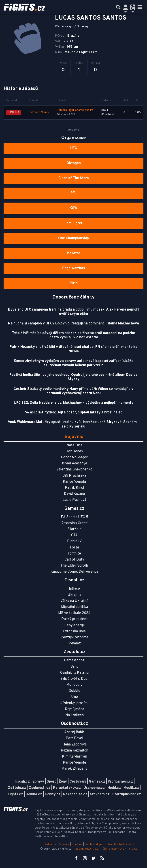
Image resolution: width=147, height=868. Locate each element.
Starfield (74, 529)
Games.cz (97, 782)
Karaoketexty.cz (67, 788)
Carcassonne (74, 661)
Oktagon (74, 163)
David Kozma (74, 494)
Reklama (50, 845)
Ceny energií (75, 625)
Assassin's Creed (74, 523)
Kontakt (119, 845)
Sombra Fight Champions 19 (75, 110)
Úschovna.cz (94, 788)
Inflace (74, 589)
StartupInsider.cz (127, 794)
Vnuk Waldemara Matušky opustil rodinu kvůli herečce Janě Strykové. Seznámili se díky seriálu (74, 424)
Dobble (75, 691)
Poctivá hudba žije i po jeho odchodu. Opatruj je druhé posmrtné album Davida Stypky (73, 377)
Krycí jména (75, 709)
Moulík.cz (131, 788)
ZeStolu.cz (17, 788)
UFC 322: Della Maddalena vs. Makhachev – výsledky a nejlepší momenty (74, 403)
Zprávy (38, 782)
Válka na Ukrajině (75, 601)
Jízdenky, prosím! (74, 703)
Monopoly (74, 685)
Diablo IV (74, 541)
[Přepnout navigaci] (126, 7)
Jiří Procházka (75, 476)
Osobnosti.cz (39, 788)
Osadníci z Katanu (74, 673)
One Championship (73, 238)
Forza (75, 548)
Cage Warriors (74, 268)
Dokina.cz (34, 794)
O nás (130, 845)
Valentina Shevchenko (74, 470)
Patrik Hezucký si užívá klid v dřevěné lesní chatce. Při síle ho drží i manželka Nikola (73, 349)
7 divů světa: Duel (75, 679)
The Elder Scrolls (75, 566)
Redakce (64, 845)
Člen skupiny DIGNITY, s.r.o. (120, 849)
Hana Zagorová (75, 745)
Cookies (77, 845)
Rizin (73, 283)
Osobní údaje (93, 845)
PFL (74, 193)
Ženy (63, 782)
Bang (74, 667)
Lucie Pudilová (74, 500)
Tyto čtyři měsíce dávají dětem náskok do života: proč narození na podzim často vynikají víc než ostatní (74, 335)
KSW (73, 208)
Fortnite (74, 554)
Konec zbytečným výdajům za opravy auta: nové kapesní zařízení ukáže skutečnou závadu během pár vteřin (74, 363)
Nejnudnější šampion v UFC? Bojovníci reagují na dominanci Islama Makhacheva (73, 324)
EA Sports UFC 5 (75, 517)
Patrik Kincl (75, 488)
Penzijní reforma (74, 637)
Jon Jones (75, 451)
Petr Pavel (75, 738)
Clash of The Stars (74, 178)
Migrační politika (75, 607)
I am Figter (73, 223)
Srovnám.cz (100, 794)
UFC (74, 148)
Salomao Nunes (39, 112)
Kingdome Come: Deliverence (75, 572)
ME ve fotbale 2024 (74, 613)
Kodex (108, 845)
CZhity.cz (53, 794)
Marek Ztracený (74, 769)
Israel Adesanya (75, 464)
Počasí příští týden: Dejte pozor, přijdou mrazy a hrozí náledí (73, 413)
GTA (74, 535)
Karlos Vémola (74, 482)
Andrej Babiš (74, 732)
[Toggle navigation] (140, 7)
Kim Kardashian (75, 757)
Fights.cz (15, 794)
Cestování (78, 782)
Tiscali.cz (22, 782)
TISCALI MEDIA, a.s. (87, 849)
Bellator (73, 253)
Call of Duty (74, 560)
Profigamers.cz (120, 782)
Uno (75, 697)
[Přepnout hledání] (118, 7)
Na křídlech (75, 715)
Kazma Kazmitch (75, 751)
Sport (51, 782)
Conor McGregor (74, 457)
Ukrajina (74, 595)
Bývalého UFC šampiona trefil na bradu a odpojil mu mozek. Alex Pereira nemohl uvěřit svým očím (74, 312)
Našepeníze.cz (75, 794)
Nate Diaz (74, 445)
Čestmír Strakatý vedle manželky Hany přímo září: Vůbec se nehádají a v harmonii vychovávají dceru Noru (73, 391)
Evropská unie (74, 631)
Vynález (75, 644)
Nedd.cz (114, 788)
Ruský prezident (75, 619)
